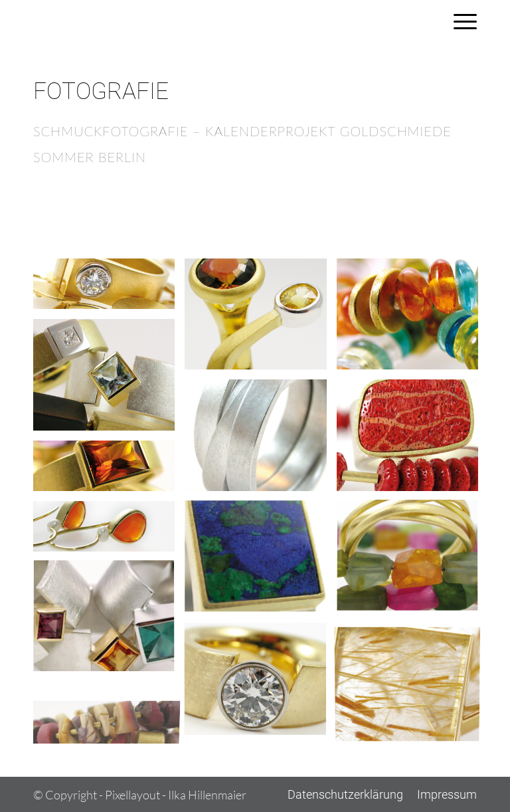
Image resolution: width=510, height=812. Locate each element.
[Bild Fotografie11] (109, 622)
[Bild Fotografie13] (412, 683)
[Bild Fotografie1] (109, 289)
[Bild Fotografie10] (412, 562)
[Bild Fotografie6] (412, 440)
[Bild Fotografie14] (109, 713)
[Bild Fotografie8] (109, 531)
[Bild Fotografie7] (109, 471)
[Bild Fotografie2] (260, 319)
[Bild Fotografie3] (412, 319)
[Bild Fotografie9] (260, 562)
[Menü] (459, 22)
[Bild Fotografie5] (260, 440)
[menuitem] (459, 22)
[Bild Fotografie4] (109, 380)
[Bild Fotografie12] (260, 683)
